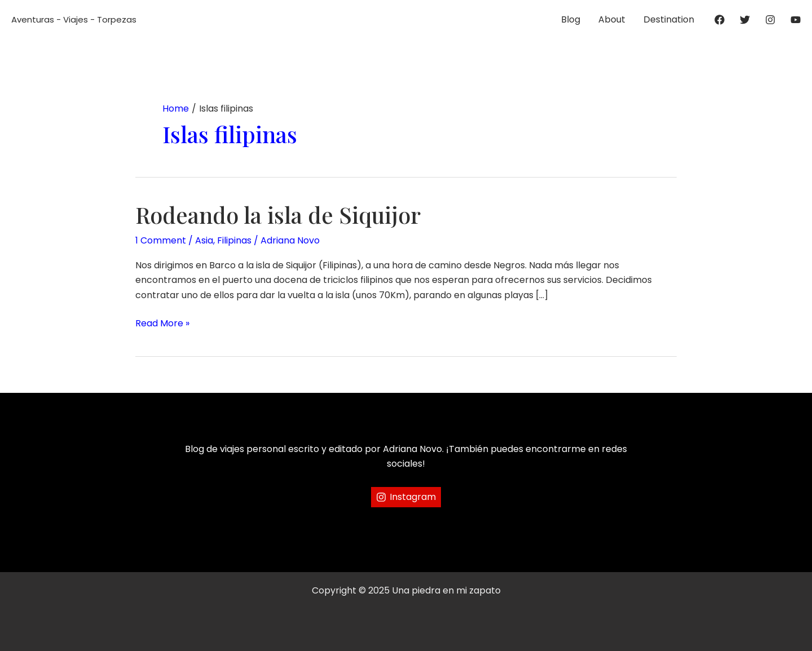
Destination (669, 19)
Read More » (162, 324)
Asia (204, 240)
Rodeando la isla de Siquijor (278, 214)
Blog (571, 19)
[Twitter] (745, 20)
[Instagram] (770, 20)
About (612, 19)
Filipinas (234, 240)
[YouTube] (796, 20)
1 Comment (161, 240)
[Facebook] (720, 20)
